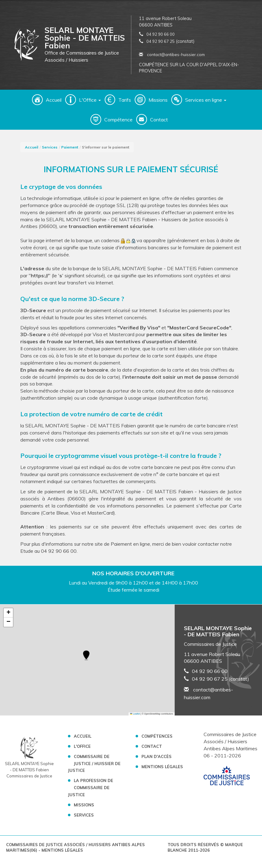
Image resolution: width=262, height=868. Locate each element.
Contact (159, 120)
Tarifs (125, 100)
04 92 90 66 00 (161, 34)
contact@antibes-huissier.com (172, 55)
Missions (158, 100)
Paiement (70, 147)
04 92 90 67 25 (161, 41)
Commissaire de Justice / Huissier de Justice (94, 764)
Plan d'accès (157, 756)
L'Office (82, 746)
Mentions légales (162, 767)
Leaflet (135, 714)
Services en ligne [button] (206, 100)
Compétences (157, 736)
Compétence (118, 120)
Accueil (54, 100)
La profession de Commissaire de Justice (91, 788)
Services (50, 147)
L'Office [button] (90, 100)
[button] (86, 656)
